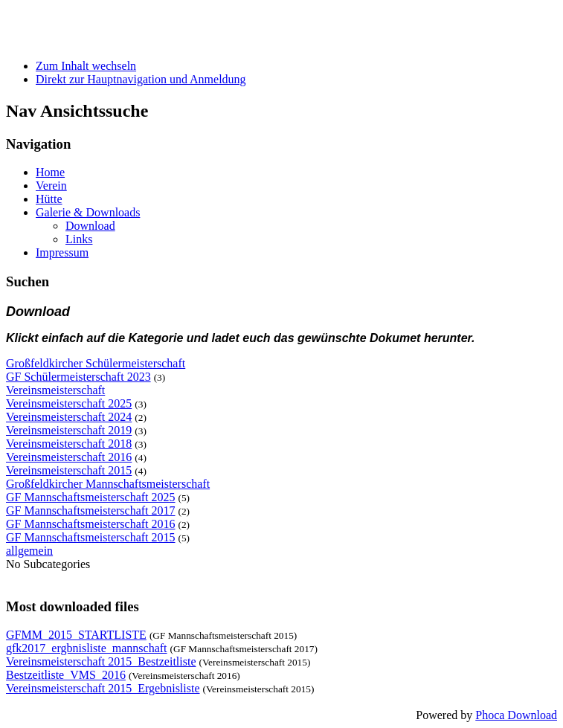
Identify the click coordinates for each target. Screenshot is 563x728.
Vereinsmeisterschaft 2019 (69, 430)
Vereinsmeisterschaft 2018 (69, 444)
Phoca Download (516, 715)
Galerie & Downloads (88, 212)
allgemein (29, 551)
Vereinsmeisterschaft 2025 (69, 403)
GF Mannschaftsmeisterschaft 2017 (91, 510)
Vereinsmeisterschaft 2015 (69, 470)
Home (50, 172)
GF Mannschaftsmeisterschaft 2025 (91, 497)
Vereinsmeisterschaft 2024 (69, 417)
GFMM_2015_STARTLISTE (76, 635)
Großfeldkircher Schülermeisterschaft (96, 363)
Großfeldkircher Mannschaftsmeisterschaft (108, 484)
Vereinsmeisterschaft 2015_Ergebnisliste (103, 688)
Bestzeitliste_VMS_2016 (66, 675)
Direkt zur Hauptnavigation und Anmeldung (141, 79)
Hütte (49, 199)
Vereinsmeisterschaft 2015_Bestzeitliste (101, 661)
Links (79, 239)
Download (90, 226)
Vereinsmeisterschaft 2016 (69, 457)
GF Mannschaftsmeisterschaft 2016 (91, 524)
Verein (51, 186)
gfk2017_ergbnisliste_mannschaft (87, 648)
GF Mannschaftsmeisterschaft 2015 (91, 537)
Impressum (62, 252)
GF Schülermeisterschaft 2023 (78, 377)
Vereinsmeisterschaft (55, 390)
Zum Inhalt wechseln (86, 66)
